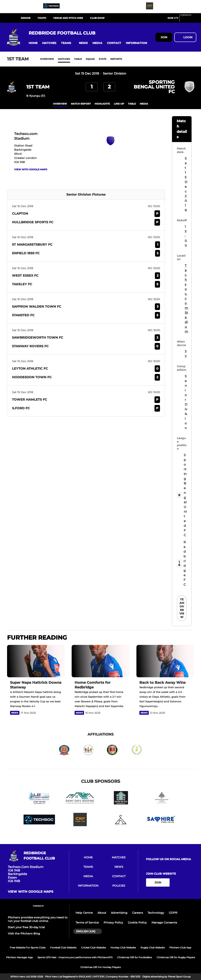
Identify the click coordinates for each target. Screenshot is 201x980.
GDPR (173, 913)
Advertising (119, 913)
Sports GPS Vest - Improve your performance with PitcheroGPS (75, 957)
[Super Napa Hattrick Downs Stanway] (36, 661)
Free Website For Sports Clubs (28, 948)
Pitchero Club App (180, 948)
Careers (138, 913)
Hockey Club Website (123, 948)
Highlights (102, 104)
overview (60, 104)
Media (144, 104)
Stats (103, 59)
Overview (47, 59)
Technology (156, 913)
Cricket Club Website (93, 948)
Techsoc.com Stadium (186, 299)
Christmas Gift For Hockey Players (100, 967)
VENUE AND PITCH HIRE (68, 18)
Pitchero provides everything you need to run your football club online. (38, 919)
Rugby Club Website (153, 948)
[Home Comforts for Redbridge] (100, 661)
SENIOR (26, 18)
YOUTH (42, 18)
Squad (90, 59)
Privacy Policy (113, 923)
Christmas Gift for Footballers (135, 957)
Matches (64, 59)
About (102, 913)
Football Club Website (63, 948)
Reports (116, 59)
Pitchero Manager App (19, 957)
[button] (33, 43)
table (132, 104)
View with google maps (31, 169)
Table (78, 59)
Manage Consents (164, 923)
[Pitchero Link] (188, 20)
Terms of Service (87, 923)
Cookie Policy (137, 923)
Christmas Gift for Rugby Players (176, 957)
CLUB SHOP (97, 18)
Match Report (81, 104)
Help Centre (84, 913)
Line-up (119, 104)
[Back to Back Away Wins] (165, 661)
